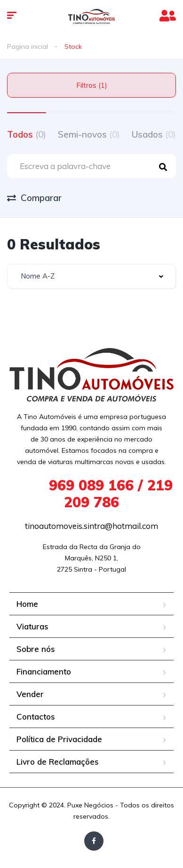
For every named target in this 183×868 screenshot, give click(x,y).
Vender (30, 694)
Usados (154, 134)
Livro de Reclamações (58, 762)
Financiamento (44, 671)
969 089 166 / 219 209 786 (92, 494)
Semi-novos (89, 134)
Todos (27, 134)
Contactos (36, 717)
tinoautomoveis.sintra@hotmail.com (91, 526)
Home (27, 604)
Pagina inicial (28, 46)
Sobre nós (36, 649)
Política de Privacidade (59, 739)
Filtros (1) (92, 85)
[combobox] (91, 276)
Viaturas (32, 626)
